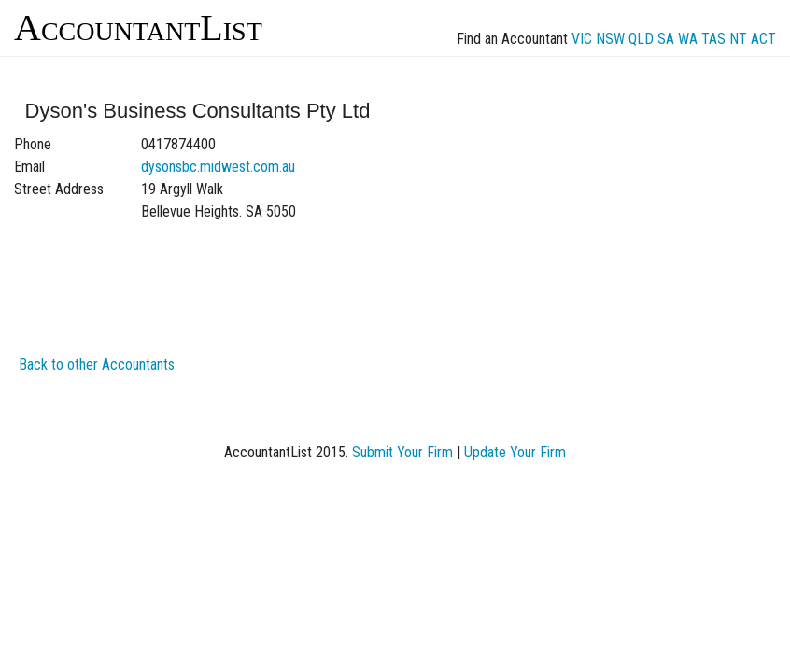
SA (666, 39)
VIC (582, 39)
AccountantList (138, 28)
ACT (763, 39)
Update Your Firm (515, 452)
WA (688, 39)
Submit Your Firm (402, 452)
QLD (641, 39)
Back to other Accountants (97, 364)
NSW (610, 39)
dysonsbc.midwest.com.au (218, 167)
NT (738, 39)
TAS (713, 39)
